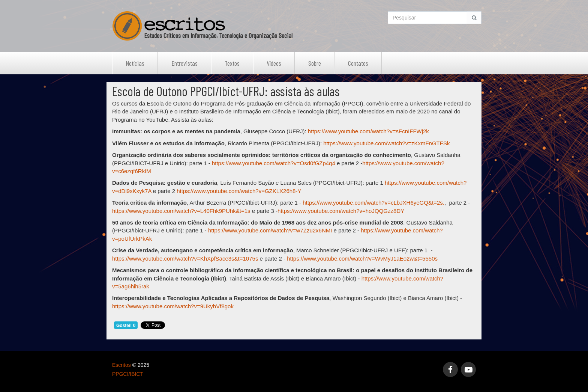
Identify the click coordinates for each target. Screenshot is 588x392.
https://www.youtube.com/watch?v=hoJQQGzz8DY (341, 211)
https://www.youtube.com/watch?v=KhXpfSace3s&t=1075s (185, 259)
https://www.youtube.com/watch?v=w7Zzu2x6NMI (270, 230)
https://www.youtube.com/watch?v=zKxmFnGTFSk (386, 143)
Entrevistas (184, 63)
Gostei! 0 (126, 326)
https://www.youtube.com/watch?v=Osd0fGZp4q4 (274, 163)
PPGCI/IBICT (128, 374)
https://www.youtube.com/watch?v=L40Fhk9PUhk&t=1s (181, 211)
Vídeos (274, 63)
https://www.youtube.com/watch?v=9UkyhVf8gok (173, 306)
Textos (232, 63)
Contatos (358, 63)
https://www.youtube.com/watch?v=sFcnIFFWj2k (368, 131)
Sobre (315, 63)
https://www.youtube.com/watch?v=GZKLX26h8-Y (239, 191)
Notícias (135, 63)
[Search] (427, 18)
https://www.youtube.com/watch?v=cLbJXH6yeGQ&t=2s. (373, 203)
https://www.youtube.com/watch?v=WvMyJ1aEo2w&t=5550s (362, 259)
